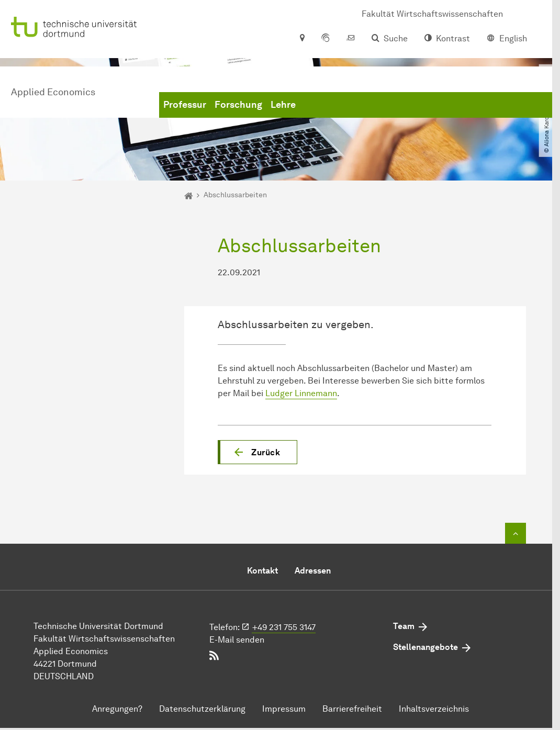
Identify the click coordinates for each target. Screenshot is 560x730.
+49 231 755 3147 (284, 627)
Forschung (238, 105)
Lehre (283, 105)
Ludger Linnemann (301, 393)
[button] (257, 452)
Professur (185, 105)
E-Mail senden (237, 640)
